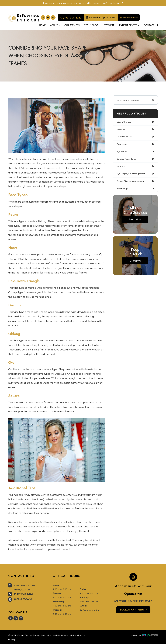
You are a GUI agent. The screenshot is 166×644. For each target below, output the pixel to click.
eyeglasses (123, 145)
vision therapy (125, 122)
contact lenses (125, 137)
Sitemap (12, 639)
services (121, 130)
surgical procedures (127, 160)
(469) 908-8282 (23, 593)
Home (42, 25)
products (121, 167)
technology (123, 190)
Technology (92, 25)
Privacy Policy (77, 635)
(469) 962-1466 (23, 599)
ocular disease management (132, 183)
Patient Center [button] (129, 25)
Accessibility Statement (60, 635)
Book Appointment (132, 610)
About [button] (55, 25)
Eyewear (109, 25)
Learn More (135, 221)
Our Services (72, 25)
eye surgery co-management (132, 175)
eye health (122, 152)
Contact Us (151, 25)
